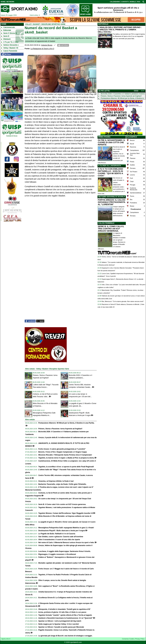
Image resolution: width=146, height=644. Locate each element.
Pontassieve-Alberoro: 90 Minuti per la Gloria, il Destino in (122, 98)
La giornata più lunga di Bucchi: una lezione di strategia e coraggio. (65, 636)
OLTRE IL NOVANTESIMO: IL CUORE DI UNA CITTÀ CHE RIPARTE (112, 142)
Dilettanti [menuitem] (6, 39)
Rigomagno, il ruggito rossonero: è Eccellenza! (57, 554)
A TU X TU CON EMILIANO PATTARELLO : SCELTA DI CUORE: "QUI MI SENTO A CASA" (110, 172)
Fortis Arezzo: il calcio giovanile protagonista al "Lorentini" (62, 449)
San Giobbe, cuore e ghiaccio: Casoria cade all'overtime (61, 537)
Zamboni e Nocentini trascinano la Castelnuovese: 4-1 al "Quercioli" (66, 618)
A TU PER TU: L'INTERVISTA (110, 166)
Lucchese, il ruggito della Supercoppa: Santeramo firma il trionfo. (65, 551)
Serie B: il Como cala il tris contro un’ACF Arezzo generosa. (62, 504)
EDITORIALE (103, 24)
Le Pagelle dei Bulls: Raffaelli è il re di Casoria (57, 534)
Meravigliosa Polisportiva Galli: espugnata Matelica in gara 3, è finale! (66, 528)
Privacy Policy (140, 639)
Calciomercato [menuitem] (8, 27)
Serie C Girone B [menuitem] (9, 33)
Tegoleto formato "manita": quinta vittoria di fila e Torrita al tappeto (65, 615)
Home (4, 24)
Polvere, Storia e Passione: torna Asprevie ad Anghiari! (60, 429)
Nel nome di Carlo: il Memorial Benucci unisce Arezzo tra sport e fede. (66, 543)
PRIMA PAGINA (104, 137)
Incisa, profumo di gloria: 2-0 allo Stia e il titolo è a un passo (62, 612)
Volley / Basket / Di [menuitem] (10, 48)
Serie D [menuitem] (5, 36)
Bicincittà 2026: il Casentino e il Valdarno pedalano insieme (123, 94)
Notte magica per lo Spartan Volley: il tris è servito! (59, 624)
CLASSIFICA (132, 137)
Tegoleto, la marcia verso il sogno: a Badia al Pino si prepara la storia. (66, 458)
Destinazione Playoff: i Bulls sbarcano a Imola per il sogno (62, 531)
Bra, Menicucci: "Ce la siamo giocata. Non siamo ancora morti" (123, 301)
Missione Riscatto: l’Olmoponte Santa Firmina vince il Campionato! (65, 455)
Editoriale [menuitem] (6, 30)
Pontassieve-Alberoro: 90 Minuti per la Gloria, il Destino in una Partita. (66, 423)
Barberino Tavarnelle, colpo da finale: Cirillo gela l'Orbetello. (62, 484)
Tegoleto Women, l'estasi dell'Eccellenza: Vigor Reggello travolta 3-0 (66, 513)
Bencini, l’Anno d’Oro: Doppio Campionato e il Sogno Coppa (63, 452)
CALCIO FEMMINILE (106, 223)
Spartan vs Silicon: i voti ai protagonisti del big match (60, 621)
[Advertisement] (121, 69)
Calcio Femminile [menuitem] (9, 51)
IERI (143, 91)
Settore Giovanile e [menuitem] (10, 45)
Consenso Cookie (128, 639)
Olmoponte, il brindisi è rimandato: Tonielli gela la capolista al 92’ (65, 609)
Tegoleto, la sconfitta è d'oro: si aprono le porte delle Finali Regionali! (66, 467)
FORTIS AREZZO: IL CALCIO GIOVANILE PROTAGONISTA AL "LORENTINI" (112, 202)
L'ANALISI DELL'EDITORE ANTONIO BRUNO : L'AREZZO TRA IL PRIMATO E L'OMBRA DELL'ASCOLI (120, 30)
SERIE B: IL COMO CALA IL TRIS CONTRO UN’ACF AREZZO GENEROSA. (111, 229)
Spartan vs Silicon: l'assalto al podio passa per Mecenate (61, 627)
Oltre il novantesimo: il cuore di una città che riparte (59, 540)
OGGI (136, 91)
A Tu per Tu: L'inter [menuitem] (10, 42)
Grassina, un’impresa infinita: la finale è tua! (56, 481)
